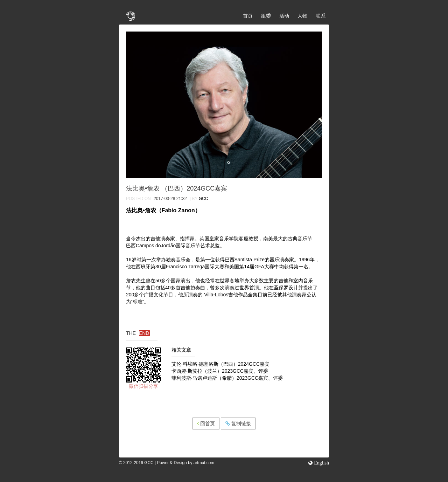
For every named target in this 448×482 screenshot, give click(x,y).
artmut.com (204, 463)
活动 (284, 16)
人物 (302, 16)
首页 (248, 16)
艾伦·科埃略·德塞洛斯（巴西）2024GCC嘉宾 (220, 364)
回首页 (206, 424)
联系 (321, 16)
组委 (266, 16)
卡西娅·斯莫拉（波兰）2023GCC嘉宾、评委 (220, 371)
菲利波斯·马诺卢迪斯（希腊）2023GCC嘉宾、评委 (227, 378)
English (321, 463)
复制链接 (238, 424)
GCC (204, 199)
